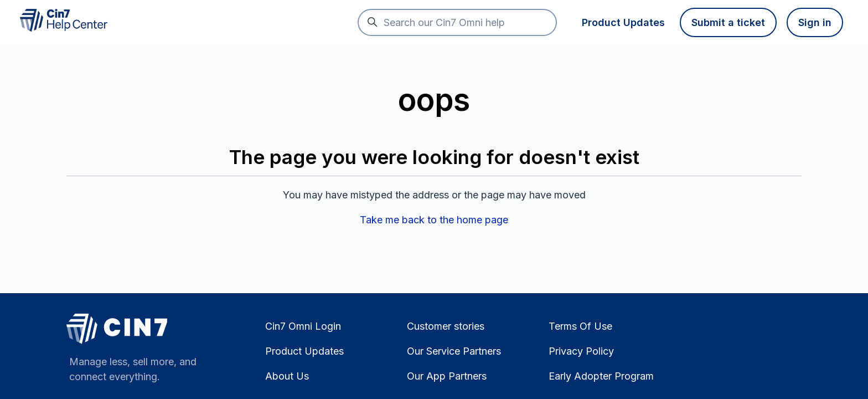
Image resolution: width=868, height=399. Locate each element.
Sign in (815, 22)
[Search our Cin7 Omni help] (457, 22)
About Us (287, 376)
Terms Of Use (580, 326)
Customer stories (446, 326)
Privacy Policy (581, 351)
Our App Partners (447, 376)
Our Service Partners (454, 351)
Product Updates (623, 22)
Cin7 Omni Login (303, 326)
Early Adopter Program (601, 376)
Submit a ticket (728, 22)
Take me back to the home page (434, 220)
